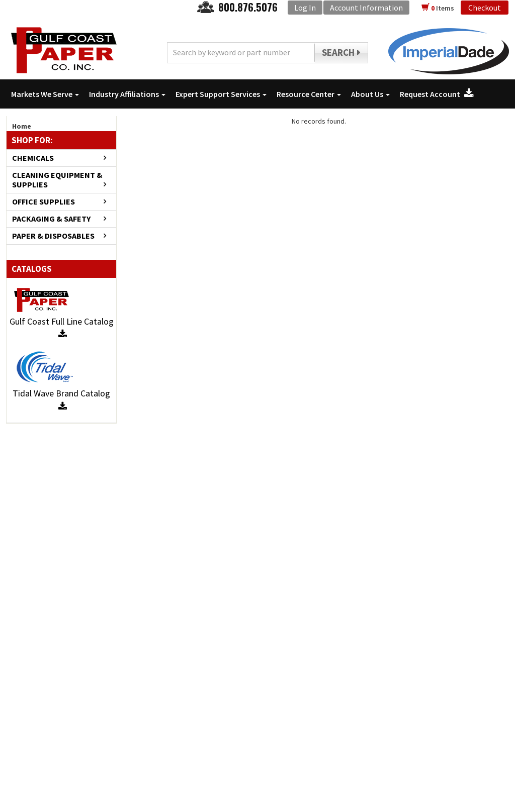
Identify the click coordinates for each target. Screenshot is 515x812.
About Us (370, 94)
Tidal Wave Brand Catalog (61, 399)
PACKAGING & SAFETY (51, 219)
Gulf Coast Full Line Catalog (62, 327)
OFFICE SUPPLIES (44, 202)
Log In (305, 8)
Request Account (437, 94)
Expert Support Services (221, 94)
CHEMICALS (33, 158)
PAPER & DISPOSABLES (53, 236)
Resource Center (309, 94)
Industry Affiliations (127, 94)
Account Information (366, 8)
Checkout (485, 8)
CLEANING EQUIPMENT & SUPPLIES (57, 180)
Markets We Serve (45, 94)
